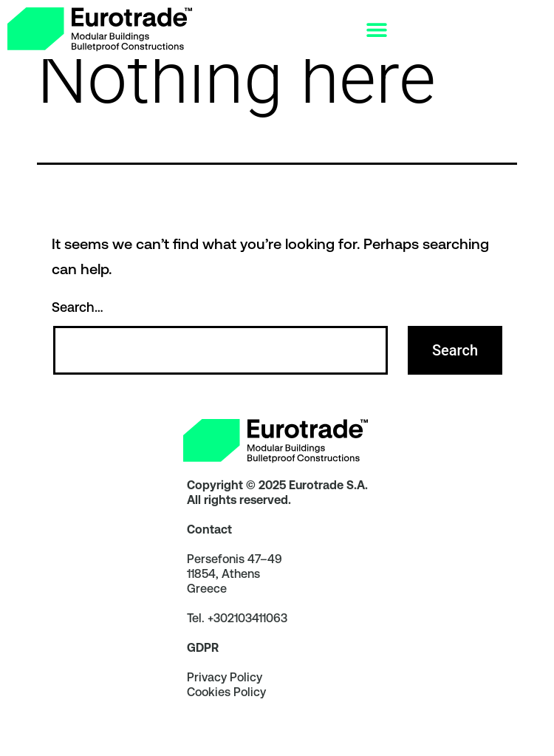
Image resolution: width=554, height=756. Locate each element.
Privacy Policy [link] (225, 697)
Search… (78, 326)
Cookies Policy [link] (226, 711)
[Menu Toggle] (377, 30)
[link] (100, 30)
